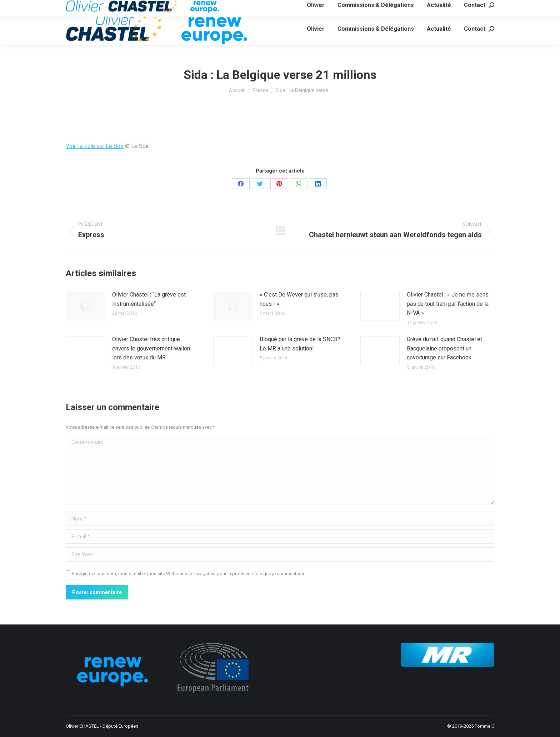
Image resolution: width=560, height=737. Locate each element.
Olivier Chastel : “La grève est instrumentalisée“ (149, 299)
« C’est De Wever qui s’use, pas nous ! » (299, 299)
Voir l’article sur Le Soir (95, 146)
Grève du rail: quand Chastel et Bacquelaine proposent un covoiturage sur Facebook (444, 348)
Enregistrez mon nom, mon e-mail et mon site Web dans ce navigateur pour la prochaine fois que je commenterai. (189, 574)
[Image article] (85, 306)
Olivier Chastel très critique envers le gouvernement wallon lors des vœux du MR (151, 348)
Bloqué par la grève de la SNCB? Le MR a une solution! (300, 344)
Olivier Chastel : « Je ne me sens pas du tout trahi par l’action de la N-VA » (448, 304)
